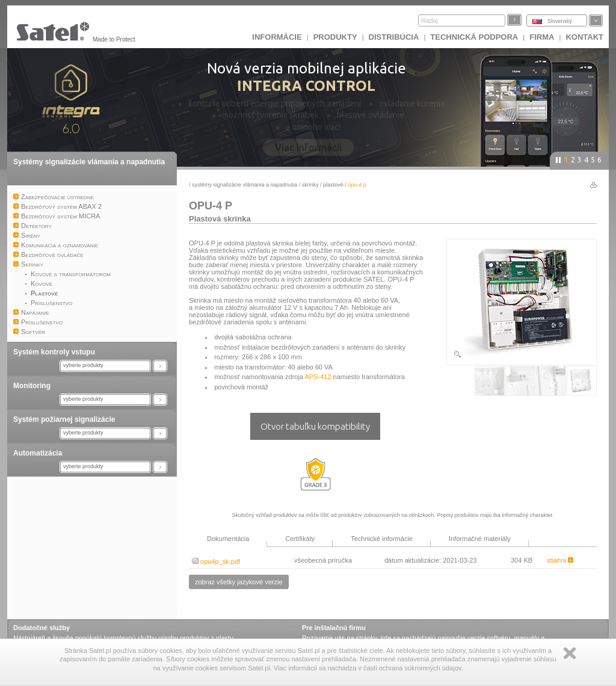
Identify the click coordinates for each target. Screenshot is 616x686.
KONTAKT (584, 37)
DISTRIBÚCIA (394, 37)
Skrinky (310, 185)
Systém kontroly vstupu (54, 352)
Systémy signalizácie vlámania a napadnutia (89, 162)
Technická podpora (474, 37)
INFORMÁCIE (277, 37)
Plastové (333, 185)
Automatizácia (38, 453)
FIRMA (542, 37)
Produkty (335, 37)
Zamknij (570, 653)
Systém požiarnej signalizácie (64, 419)
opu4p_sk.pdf (216, 561)
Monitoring (32, 386)
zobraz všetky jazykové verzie (239, 582)
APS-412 (318, 377)
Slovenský (560, 21)
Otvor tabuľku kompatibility (315, 426)
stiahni (560, 560)
